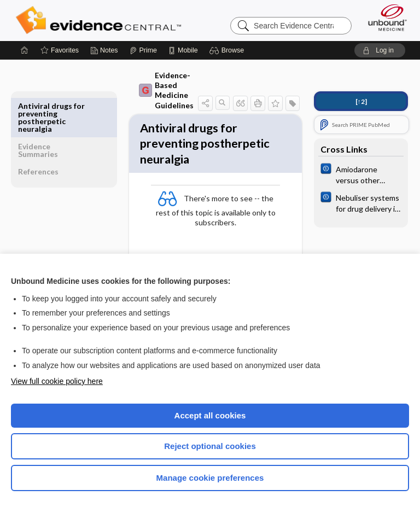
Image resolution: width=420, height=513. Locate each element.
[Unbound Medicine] (384, 18)
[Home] (25, 50)
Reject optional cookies (210, 446)
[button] (228, 50)
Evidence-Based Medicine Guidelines (142, 90)
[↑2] (361, 101)
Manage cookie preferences (210, 478)
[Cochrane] (361, 174)
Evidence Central (101, 20)
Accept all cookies (210, 415)
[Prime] (143, 50)
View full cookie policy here (57, 381)
